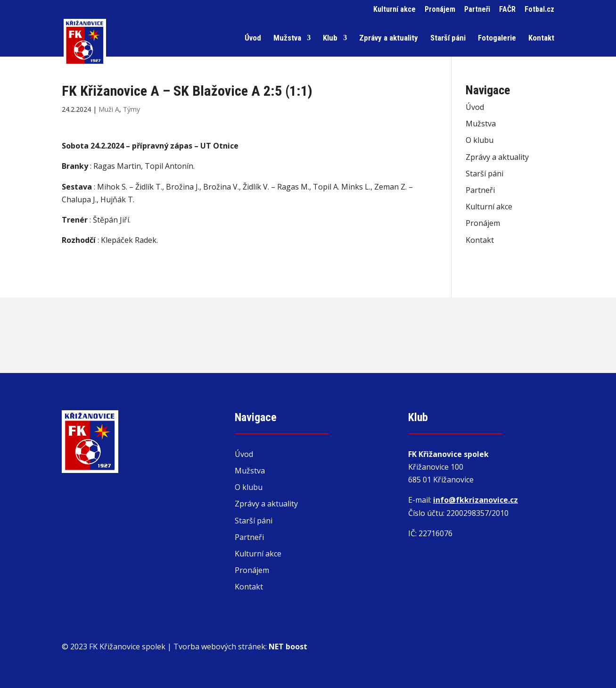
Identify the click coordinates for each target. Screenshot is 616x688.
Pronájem (440, 10)
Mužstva (287, 38)
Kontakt (541, 38)
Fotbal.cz (539, 10)
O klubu (480, 140)
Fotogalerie (497, 38)
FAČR (507, 10)
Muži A (109, 109)
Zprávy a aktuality (389, 38)
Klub (330, 38)
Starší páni (448, 38)
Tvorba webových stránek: (240, 647)
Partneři (477, 10)
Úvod (253, 38)
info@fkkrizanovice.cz (476, 500)
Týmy (131, 109)
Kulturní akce (394, 10)
